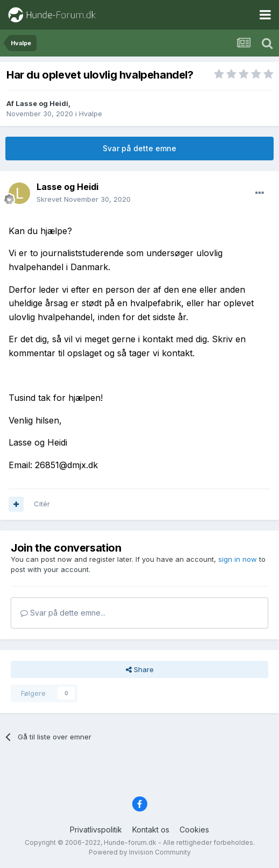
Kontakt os (151, 830)
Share (140, 669)
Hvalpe (91, 114)
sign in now (238, 559)
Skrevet (84, 199)
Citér (42, 504)
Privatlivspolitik (96, 830)
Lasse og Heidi (42, 103)
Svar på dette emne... (63, 613)
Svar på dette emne (139, 148)
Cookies (194, 830)
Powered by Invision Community (140, 852)
